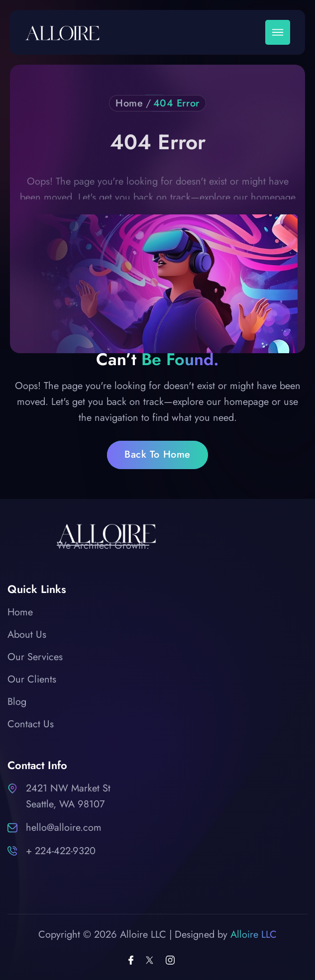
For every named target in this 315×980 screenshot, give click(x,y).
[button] (278, 32)
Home (129, 103)
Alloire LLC (254, 934)
